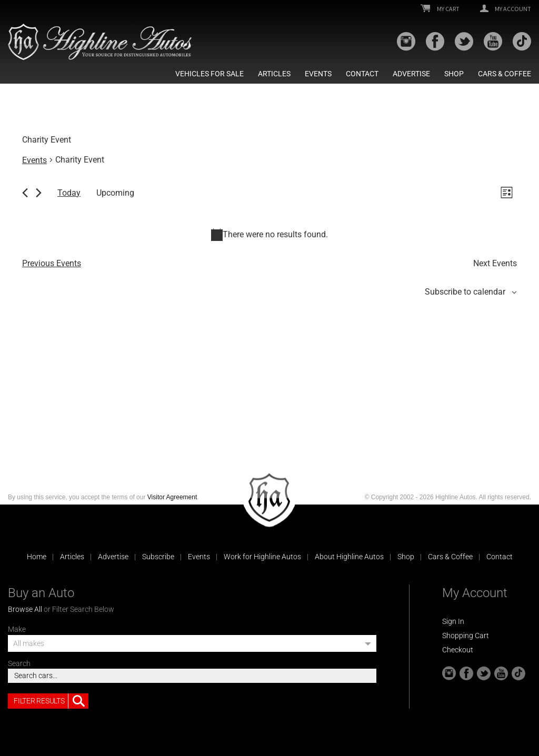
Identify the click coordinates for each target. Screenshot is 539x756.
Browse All (25, 609)
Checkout (458, 650)
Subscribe (158, 557)
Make (17, 629)
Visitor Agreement (172, 497)
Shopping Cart (466, 636)
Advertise (411, 74)
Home (37, 557)
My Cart (440, 9)
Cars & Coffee (505, 74)
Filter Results (51, 701)
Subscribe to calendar (465, 292)
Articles (274, 74)
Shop (454, 74)
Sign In (453, 621)
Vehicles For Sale (209, 74)
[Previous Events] (25, 193)
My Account (506, 9)
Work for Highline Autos (262, 557)
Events (318, 74)
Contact (362, 74)
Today (69, 193)
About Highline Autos (349, 557)
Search (19, 663)
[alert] (269, 235)
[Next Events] (39, 193)
